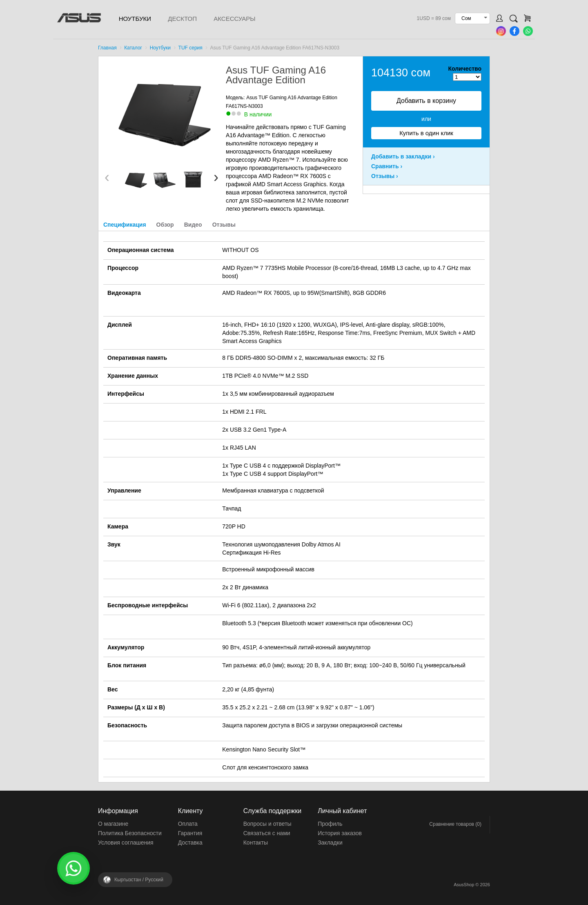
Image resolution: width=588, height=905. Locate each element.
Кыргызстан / (139, 880)
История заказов (340, 833)
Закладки (330, 843)
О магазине (113, 824)
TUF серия (190, 48)
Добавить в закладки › (403, 156)
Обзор (165, 225)
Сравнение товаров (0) (455, 824)
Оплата (188, 824)
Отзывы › (385, 176)
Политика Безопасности (130, 833)
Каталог (133, 48)
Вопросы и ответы (267, 824)
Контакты (256, 843)
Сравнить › (387, 166)
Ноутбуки (135, 19)
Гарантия (190, 833)
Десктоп (182, 19)
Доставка (190, 843)
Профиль (330, 824)
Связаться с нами (267, 833)
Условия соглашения (126, 843)
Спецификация (125, 225)
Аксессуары (234, 19)
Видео (193, 225)
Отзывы (224, 225)
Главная (107, 48)
